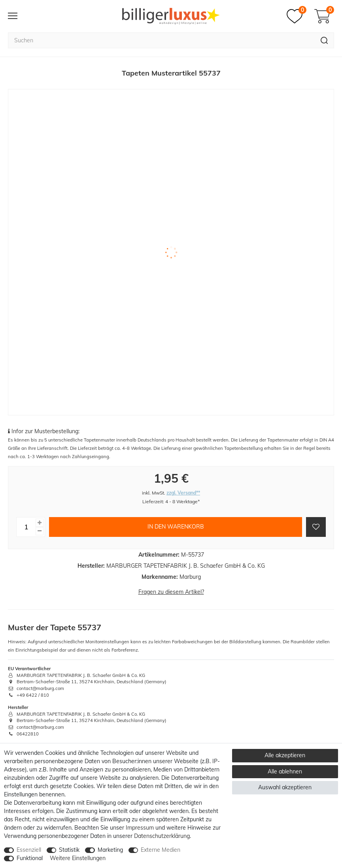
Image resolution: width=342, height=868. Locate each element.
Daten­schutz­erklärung (162, 836)
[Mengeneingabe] (26, 527)
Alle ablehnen (285, 771)
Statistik (69, 850)
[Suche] (324, 40)
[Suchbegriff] (161, 40)
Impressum (140, 828)
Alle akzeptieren (285, 755)
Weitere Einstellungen (78, 858)
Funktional (30, 858)
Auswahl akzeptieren (285, 787)
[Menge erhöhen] (40, 523)
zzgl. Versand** (183, 493)
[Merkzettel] (297, 16)
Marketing (110, 850)
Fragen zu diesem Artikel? (171, 592)
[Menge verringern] (40, 531)
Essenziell (29, 850)
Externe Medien (161, 850)
